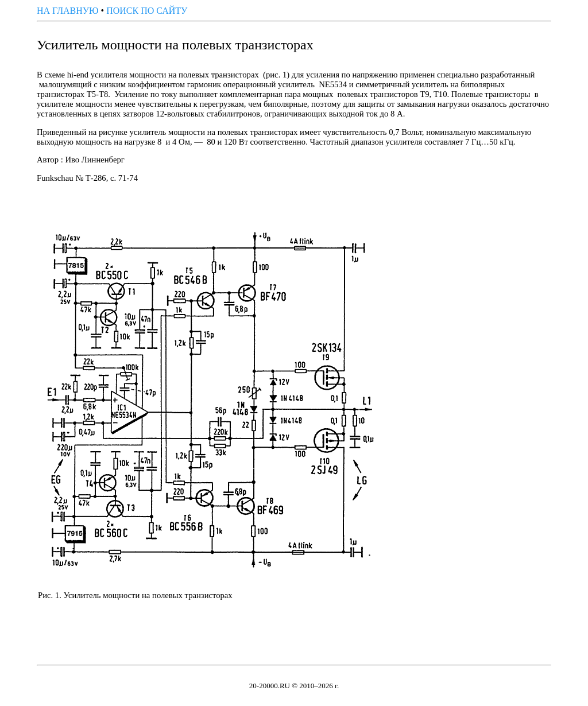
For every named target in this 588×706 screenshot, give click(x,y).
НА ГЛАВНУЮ (68, 11)
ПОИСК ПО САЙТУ (147, 11)
